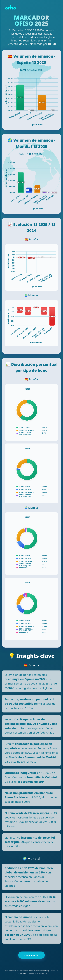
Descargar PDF (31, 955)
